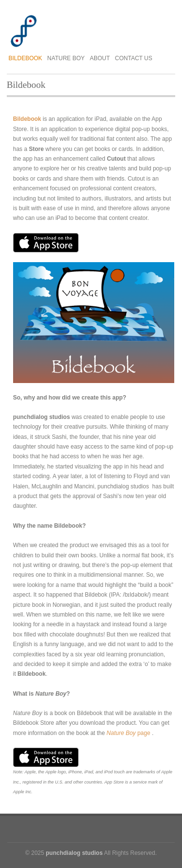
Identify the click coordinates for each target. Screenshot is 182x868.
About (100, 58)
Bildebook (25, 58)
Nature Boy (66, 58)
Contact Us (134, 58)
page (129, 733)
